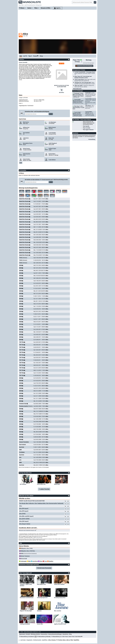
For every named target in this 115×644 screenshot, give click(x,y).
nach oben (22, 640)
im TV (25, 56)
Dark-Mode (79, 637)
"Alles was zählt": (85, 86)
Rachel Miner (52, 154)
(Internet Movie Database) (29, 554)
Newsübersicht (78, 89)
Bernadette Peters (28, 143)
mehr (21, 163)
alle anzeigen (22, 192)
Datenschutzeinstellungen (55, 634)
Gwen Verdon (26, 159)
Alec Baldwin (26, 133)
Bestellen (62, 92)
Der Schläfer (23, 484)
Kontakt (28, 634)
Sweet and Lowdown (59, 584)
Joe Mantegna (52, 122)
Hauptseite (29, 640)
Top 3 (30, 56)
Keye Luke (51, 138)
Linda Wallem (52, 160)
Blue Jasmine (58, 611)
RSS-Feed (65, 637)
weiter (51, 114)
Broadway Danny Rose (60, 598)
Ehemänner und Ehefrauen (27, 598)
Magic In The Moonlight (26, 611)
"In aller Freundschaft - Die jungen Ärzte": (85, 73)
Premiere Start (51, 195)
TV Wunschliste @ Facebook (26, 637)
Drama (21, 62)
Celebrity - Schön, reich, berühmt (26, 585)
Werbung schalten (35, 634)
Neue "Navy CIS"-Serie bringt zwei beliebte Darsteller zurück (83, 77)
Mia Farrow (26, 122)
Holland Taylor (52, 149)
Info (21, 56)
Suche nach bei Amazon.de (28, 530)
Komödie (25, 62)
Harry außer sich (41, 484)
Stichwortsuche (37, 640)
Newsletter (65, 634)
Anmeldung (92, 139)
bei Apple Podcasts (89, 130)
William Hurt (26, 127)
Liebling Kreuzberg (25, 624)
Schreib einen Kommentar (44, 568)
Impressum (22, 634)
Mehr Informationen (38, 537)
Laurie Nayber (52, 133)
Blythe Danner (52, 127)
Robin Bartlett (27, 154)
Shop (41, 56)
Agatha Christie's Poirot (60, 624)
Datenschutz (44, 634)
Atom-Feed (71, 637)
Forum (36, 56)
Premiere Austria (45, 195)
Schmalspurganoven (42, 598)
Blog (70, 634)
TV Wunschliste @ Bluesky (44, 637)
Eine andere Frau (41, 584)
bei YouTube (87, 128)
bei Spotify (87, 126)
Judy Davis (26, 138)
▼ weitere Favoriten (44, 489)
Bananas (39, 611)
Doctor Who (40, 624)
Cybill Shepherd (53, 143)
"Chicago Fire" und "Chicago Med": (85, 83)
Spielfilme (45, 640)
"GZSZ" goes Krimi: (85, 80)
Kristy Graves (26, 149)
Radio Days (57, 484)
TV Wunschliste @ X (56, 637)
